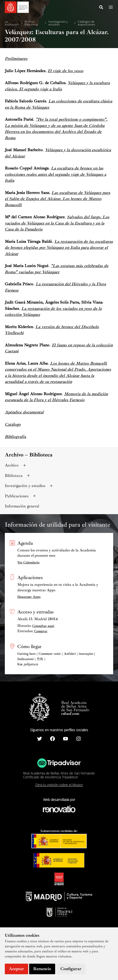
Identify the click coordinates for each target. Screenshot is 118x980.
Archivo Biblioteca (31, 23)
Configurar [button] (71, 969)
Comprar (41, 631)
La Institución (12, 23)
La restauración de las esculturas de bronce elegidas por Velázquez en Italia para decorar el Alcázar (59, 248)
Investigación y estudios (58, 23)
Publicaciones (21, 496)
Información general (22, 506)
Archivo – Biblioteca (29, 455)
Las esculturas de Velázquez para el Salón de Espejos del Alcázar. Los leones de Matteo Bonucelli (57, 199)
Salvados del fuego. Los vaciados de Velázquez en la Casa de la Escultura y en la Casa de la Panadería (57, 223)
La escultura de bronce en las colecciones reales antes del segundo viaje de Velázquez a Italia (56, 174)
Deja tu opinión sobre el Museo (59, 785)
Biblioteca (18, 476)
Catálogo (13, 424)
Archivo (16, 465)
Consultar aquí (43, 626)
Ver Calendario (28, 562)
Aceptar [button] (16, 969)
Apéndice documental (24, 412)
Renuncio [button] (42, 969)
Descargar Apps (29, 597)
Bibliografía (15, 437)
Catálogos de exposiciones (86, 23)
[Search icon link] (101, 8)
